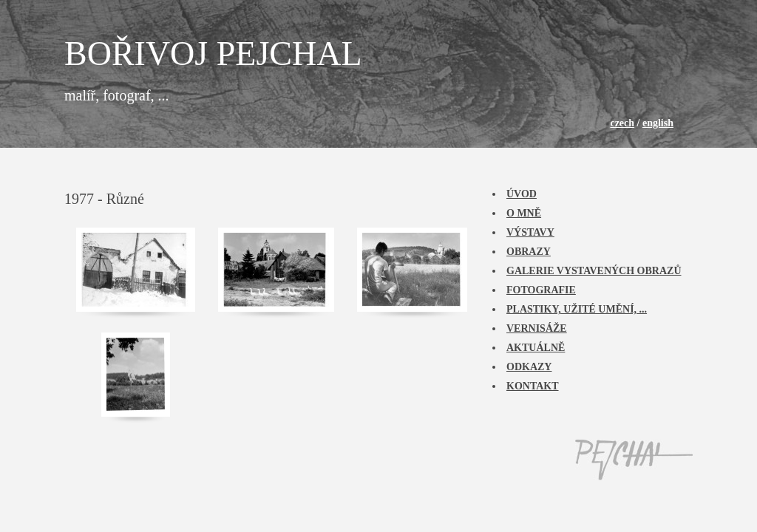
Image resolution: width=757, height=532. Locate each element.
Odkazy (529, 367)
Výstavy (530, 232)
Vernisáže (537, 328)
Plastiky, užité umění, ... (577, 309)
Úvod (522, 194)
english (658, 123)
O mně (524, 213)
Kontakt (533, 386)
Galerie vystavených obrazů (594, 271)
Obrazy (529, 252)
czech (622, 123)
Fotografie (541, 290)
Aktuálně (536, 348)
